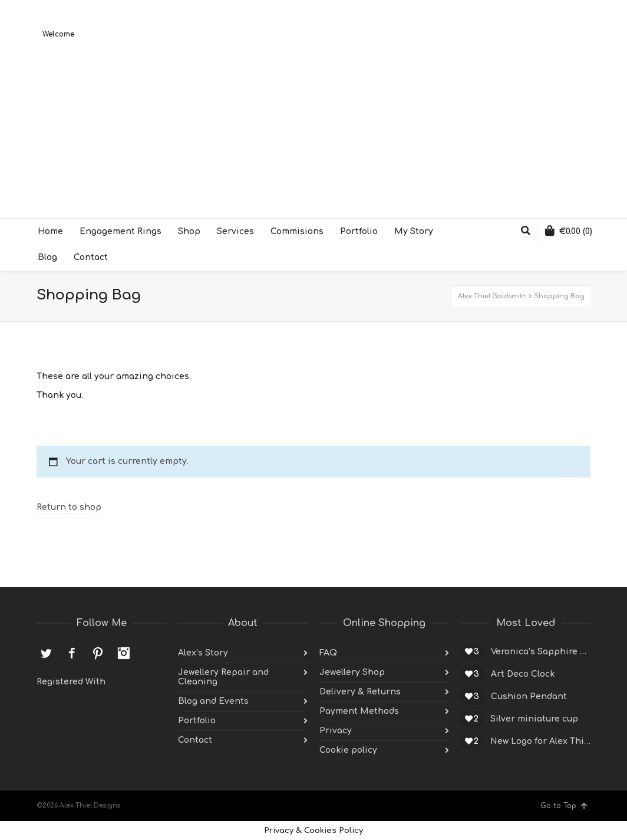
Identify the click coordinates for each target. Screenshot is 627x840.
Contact (195, 740)
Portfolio (197, 721)
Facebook (72, 653)
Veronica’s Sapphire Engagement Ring (541, 652)
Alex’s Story (203, 653)
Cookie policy (348, 750)
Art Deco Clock (523, 674)
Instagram (124, 653)
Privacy (336, 731)
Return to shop (69, 508)
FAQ (328, 653)
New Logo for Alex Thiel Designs (540, 741)
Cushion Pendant (529, 696)
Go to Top (564, 806)
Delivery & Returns (360, 692)
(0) (569, 230)
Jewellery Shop (352, 672)
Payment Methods (359, 711)
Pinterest (98, 653)
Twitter (46, 653)
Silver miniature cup (534, 719)
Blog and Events (213, 701)
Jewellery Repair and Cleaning (223, 677)
